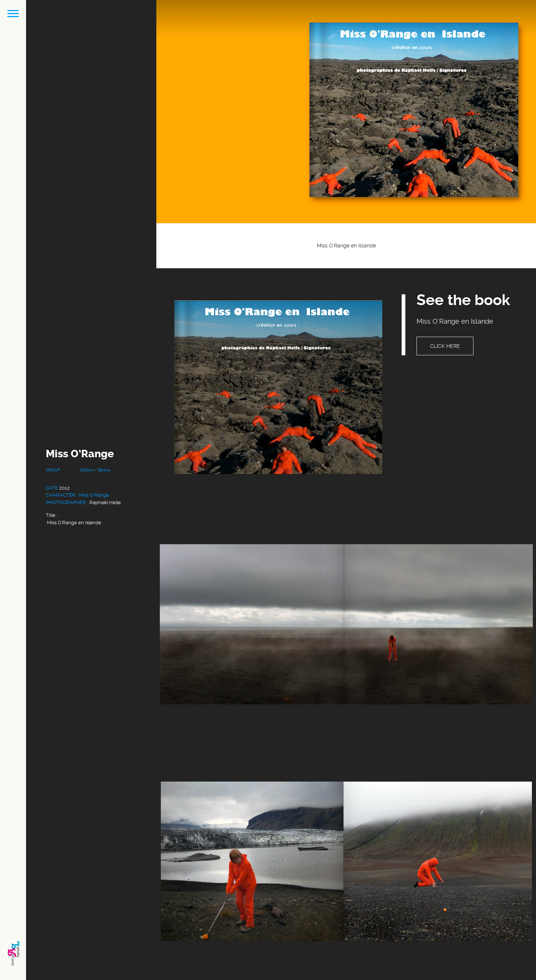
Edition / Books (95, 470)
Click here (445, 346)
